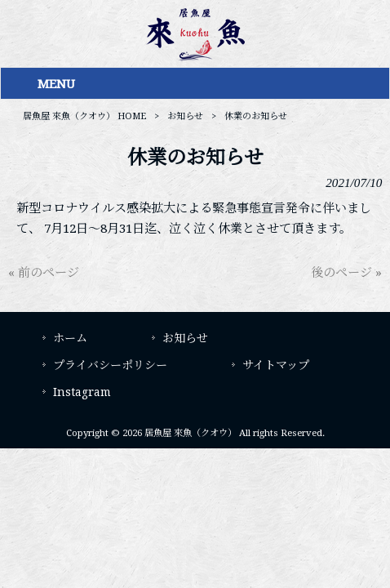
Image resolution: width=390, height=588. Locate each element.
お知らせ (185, 116)
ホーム (70, 338)
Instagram (82, 392)
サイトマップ (276, 365)
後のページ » (346, 273)
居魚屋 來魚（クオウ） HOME (84, 116)
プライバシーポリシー (110, 365)
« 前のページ (44, 273)
